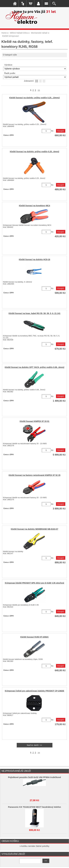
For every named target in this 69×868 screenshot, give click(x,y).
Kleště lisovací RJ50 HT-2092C (34, 637)
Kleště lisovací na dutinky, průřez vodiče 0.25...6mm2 (34, 152)
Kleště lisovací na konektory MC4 (34, 206)
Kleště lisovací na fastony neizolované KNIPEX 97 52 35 (34, 475)
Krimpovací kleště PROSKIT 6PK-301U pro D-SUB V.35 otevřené (34, 583)
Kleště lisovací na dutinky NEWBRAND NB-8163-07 (35, 529)
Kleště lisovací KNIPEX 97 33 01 (34, 421)
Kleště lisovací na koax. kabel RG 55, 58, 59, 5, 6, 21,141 (34, 313)
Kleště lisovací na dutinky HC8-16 (34, 260)
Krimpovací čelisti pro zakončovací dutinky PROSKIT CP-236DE (35, 691)
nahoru (65, 864)
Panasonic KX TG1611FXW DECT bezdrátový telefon (34, 807)
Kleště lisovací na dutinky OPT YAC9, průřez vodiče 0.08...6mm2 (34, 367)
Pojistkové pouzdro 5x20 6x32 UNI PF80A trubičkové (34, 777)
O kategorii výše (10, 55)
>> (39, 90)
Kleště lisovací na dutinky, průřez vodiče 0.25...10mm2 (34, 98)
